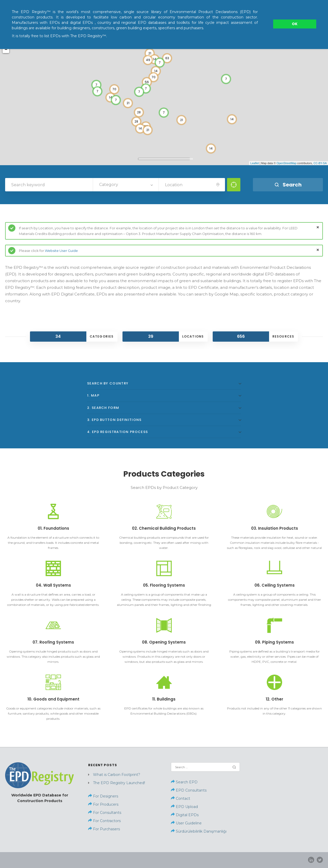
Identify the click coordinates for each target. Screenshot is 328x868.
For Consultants (107, 813)
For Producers (105, 804)
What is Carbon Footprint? (117, 775)
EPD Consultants (191, 790)
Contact (183, 798)
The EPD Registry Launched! (119, 783)
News (268, 860)
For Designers (105, 796)
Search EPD (184, 782)
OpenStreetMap (286, 163)
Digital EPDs (187, 815)
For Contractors (106, 821)
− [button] (6, 50)
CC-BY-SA (320, 163)
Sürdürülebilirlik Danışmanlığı (199, 831)
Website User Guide (61, 251)
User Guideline (189, 823)
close (318, 227)
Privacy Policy (290, 860)
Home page (227, 860)
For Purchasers (106, 829)
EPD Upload (184, 807)
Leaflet (255, 163)
